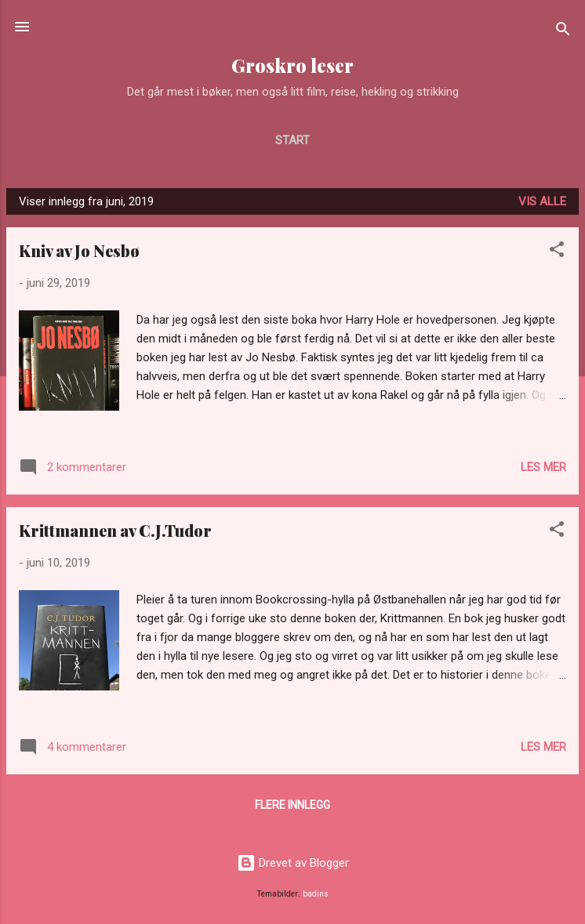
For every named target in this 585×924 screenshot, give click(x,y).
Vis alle (542, 201)
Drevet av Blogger (293, 863)
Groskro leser (292, 65)
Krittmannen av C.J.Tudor (115, 530)
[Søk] (563, 32)
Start (292, 140)
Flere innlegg (292, 805)
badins (316, 894)
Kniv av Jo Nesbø (79, 250)
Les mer (543, 467)
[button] (557, 252)
